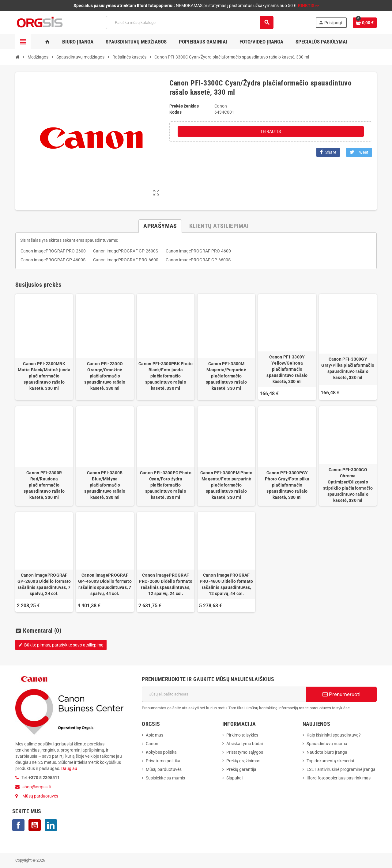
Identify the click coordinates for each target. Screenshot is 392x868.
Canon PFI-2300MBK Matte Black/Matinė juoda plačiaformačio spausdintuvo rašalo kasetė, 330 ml (44, 376)
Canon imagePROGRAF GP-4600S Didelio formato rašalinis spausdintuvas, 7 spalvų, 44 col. (105, 584)
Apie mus (155, 735)
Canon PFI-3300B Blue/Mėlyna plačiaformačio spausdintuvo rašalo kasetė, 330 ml (105, 485)
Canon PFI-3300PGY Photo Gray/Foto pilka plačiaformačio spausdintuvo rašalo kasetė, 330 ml (287, 485)
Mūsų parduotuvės (40, 796)
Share (328, 152)
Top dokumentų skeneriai (330, 761)
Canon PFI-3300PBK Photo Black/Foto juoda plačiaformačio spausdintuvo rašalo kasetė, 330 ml (166, 376)
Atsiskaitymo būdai (245, 744)
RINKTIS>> (308, 6)
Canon (152, 744)
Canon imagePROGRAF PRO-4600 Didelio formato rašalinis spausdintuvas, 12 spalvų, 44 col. (226, 584)
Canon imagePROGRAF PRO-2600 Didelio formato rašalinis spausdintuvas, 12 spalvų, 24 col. (166, 584)
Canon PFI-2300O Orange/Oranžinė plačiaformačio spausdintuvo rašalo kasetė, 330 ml (105, 376)
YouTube (35, 825)
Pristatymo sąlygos (245, 752)
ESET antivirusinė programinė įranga (341, 769)
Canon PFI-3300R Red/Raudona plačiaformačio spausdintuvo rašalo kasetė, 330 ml (44, 485)
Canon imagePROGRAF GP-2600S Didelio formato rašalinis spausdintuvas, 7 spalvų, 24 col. (44, 584)
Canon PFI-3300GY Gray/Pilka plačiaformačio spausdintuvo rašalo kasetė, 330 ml (348, 368)
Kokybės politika (161, 752)
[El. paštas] (224, 694)
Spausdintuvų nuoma (327, 744)
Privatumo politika (163, 761)
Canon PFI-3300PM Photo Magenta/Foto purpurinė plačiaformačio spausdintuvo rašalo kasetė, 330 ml (226, 485)
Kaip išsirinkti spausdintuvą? (334, 735)
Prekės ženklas (184, 106)
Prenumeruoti (341, 694)
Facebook (18, 825)
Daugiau (69, 768)
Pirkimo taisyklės (242, 735)
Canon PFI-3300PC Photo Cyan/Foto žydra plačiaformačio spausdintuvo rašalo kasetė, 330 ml (166, 485)
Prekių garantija (241, 769)
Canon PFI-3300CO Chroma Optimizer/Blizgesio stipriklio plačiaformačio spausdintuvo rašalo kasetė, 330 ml (348, 485)
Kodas (175, 112)
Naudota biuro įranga (327, 752)
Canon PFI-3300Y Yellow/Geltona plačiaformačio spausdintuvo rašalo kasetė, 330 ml (287, 369)
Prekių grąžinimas (243, 761)
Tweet (359, 152)
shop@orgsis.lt (37, 787)
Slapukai (234, 778)
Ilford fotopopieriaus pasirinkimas (339, 778)
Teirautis (271, 131)
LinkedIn (51, 825)
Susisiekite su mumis (165, 778)
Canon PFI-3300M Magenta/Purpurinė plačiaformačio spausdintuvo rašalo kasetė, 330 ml (226, 376)
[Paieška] (190, 23)
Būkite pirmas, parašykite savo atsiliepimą (61, 645)
